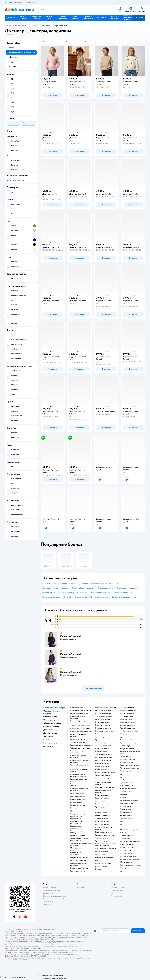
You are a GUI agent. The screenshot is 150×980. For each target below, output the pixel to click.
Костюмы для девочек (103, 816)
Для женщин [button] (49, 730)
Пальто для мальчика (103, 725)
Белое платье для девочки (105, 804)
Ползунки (99, 869)
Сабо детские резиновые (129, 789)
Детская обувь (126, 746)
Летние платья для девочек (105, 810)
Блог (113, 893)
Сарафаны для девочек (78, 739)
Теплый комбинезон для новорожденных (79, 839)
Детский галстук (126, 853)
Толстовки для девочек (103, 755)
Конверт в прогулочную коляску (79, 832)
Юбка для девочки (102, 752)
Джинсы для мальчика (103, 746)
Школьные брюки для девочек (81, 745)
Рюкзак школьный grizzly (79, 713)
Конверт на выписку (78, 805)
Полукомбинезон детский (130, 710)
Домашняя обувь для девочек (106, 849)
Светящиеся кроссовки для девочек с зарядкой (105, 845)
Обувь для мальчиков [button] (52, 723)
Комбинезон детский (103, 863)
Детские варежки (127, 836)
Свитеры (13, 67)
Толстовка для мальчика (104, 716)
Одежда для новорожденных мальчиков (81, 844)
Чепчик (123, 833)
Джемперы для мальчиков (105, 737)
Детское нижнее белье (129, 821)
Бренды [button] (47, 740)
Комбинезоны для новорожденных (77, 822)
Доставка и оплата (49, 888)
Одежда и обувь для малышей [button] (52, 712)
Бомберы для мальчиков (104, 731)
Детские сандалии (127, 774)
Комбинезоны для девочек (105, 787)
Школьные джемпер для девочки (79, 771)
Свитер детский (126, 740)
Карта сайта (47, 904)
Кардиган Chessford (70, 636)
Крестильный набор (78, 836)
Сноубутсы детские (127, 749)
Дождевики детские (128, 725)
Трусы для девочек (127, 809)
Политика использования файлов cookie (57, 899)
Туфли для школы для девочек (81, 748)
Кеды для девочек (102, 852)
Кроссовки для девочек (104, 841)
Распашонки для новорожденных (76, 818)
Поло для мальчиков (103, 722)
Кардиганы (14, 62)
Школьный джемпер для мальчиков (79, 789)
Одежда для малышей (78, 811)
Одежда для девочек (102, 763)
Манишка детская (127, 862)
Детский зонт (125, 871)
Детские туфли (101, 854)
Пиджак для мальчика (128, 734)
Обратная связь (48, 902)
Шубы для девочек (102, 769)
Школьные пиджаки (77, 799)
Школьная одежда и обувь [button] (54, 708)
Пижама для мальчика (103, 728)
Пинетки (74, 808)
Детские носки (126, 806)
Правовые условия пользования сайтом (42, 929)
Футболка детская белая (129, 731)
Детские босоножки (128, 777)
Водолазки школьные (78, 796)
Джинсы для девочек (103, 801)
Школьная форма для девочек (81, 710)
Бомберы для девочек (103, 813)
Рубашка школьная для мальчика (78, 735)
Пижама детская (126, 812)
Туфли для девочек (102, 838)
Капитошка (124, 797)
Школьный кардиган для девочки (79, 766)
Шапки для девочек (127, 844)
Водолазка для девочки (104, 832)
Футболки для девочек (103, 760)
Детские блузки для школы (80, 726)
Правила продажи (49, 893)
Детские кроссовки (127, 759)
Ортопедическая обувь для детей (130, 752)
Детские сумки (126, 850)
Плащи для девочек (127, 713)
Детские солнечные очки (129, 859)
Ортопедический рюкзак (129, 830)
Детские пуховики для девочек (103, 784)
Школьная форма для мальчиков (78, 717)
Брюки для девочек (102, 807)
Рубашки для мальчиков (104, 719)
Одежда (34, 26)
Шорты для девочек (102, 798)
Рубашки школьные (77, 793)
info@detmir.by (58, 943)
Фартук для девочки (78, 742)
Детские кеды (125, 792)
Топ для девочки (126, 827)
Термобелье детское (128, 728)
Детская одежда (76, 802)
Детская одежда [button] (50, 733)
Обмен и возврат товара (51, 890)
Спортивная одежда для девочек (104, 791)
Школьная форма (76, 708)
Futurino (124, 795)
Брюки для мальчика (78, 871)
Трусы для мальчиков (128, 818)
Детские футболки (127, 708)
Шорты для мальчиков (103, 734)
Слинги (98, 860)
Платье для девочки (102, 749)
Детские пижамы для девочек (106, 772)
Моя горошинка (76, 848)
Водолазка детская (127, 722)
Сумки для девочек (127, 868)
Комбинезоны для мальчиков (106, 708)
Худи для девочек (101, 819)
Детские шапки (126, 839)
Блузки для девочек (102, 822)
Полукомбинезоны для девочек (104, 828)
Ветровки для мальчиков (79, 868)
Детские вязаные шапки (129, 856)
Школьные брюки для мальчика (78, 722)
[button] (139, 18)
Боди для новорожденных (80, 814)
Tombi (123, 780)
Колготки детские (127, 803)
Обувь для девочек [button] (51, 726)
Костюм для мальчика (103, 713)
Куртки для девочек (102, 824)
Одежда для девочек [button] (52, 720)
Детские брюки (126, 737)
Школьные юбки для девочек (81, 729)
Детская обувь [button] (49, 736)
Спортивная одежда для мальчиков (79, 864)
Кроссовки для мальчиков (105, 835)
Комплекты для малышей (79, 858)
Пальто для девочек (102, 795)
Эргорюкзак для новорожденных (76, 827)
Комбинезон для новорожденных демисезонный (76, 853)
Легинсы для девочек (103, 766)
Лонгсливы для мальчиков (105, 743)
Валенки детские (126, 771)
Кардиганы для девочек (104, 757)
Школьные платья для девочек (81, 732)
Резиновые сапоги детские (130, 765)
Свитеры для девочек (103, 775)
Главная (8, 26)
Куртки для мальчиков (78, 860)
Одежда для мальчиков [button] (53, 717)
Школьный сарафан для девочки (79, 780)
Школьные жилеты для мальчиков (78, 757)
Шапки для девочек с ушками (131, 865)
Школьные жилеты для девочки (78, 785)
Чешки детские (126, 756)
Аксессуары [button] (48, 746)
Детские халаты (126, 815)
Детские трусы (126, 824)
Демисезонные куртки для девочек (105, 779)
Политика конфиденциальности (54, 896)
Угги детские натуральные (130, 768)
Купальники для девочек (129, 800)
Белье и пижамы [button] (50, 743)
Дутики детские (126, 783)
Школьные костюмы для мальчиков (79, 761)
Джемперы (14, 57)
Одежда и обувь (20, 26)
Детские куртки (101, 866)
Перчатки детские (127, 847)
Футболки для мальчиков (104, 710)
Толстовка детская (127, 716)
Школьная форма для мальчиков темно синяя (79, 775)
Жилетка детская (126, 719)
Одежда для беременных (104, 857)
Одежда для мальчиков (103, 740)
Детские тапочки (127, 762)
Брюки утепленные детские (130, 743)
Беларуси (19, 932)
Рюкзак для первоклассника (130, 842)
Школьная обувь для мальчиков (78, 752)
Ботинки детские (127, 786)
